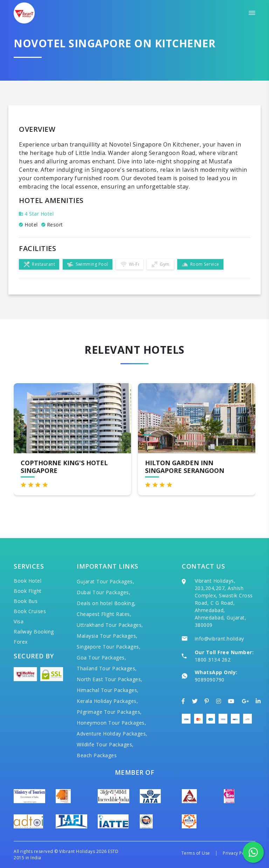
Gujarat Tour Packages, (105, 581)
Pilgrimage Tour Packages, (109, 712)
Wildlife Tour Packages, (105, 744)
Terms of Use (196, 853)
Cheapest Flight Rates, (104, 614)
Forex (21, 642)
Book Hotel (27, 581)
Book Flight (28, 591)
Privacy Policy (237, 853)
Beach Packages (97, 755)
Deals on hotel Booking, (106, 603)
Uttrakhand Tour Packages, (110, 625)
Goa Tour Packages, (101, 657)
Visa (19, 621)
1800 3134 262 (213, 660)
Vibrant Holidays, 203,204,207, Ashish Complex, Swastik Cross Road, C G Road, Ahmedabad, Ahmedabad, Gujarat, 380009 (224, 603)
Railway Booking (34, 632)
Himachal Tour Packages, (108, 690)
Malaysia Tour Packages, (107, 636)
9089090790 (210, 680)
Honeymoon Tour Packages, (111, 723)
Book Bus (26, 601)
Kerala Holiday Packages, (107, 701)
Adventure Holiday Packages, (112, 734)
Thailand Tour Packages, (107, 668)
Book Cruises (30, 611)
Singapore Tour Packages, (109, 647)
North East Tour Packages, (110, 679)
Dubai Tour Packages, (104, 592)
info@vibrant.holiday (219, 639)
